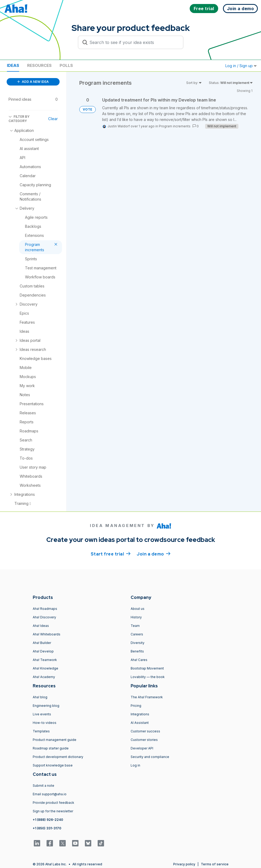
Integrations (140, 714)
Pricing (136, 706)
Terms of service (215, 864)
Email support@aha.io (50, 794)
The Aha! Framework (147, 697)
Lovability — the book (148, 677)
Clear (53, 119)
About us (138, 609)
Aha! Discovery (44, 617)
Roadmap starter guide (51, 748)
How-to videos (45, 723)
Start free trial (111, 554)
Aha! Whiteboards (47, 634)
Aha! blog (40, 697)
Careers (137, 634)
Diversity (138, 643)
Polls (66, 65)
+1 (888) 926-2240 (48, 820)
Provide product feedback (53, 803)
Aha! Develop (43, 651)
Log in (135, 765)
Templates (41, 731)
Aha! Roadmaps (45, 609)
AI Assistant (140, 723)
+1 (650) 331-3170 (47, 828)
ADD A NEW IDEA (33, 82)
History (136, 617)
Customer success (145, 731)
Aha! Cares (139, 660)
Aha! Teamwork (45, 660)
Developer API (142, 748)
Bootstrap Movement (147, 668)
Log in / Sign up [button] (241, 66)
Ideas (13, 65)
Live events (42, 714)
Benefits (137, 651)
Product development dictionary (58, 757)
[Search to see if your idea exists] (133, 42)
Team (135, 626)
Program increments (175, 126)
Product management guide (55, 740)
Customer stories (144, 740)
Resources (39, 65)
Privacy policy (184, 864)
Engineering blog (46, 706)
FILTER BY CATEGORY (19, 119)
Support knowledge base (53, 765)
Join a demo (154, 554)
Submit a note (43, 786)
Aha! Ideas (41, 626)
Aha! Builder (42, 643)
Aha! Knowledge (45, 668)
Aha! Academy (44, 677)
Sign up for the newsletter (53, 811)
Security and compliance (150, 757)
